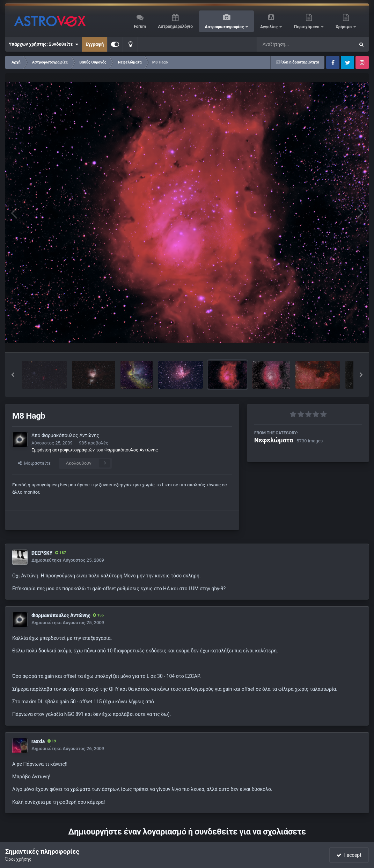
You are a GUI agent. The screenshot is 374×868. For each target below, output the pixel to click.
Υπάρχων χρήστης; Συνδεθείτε (43, 44)
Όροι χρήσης (18, 859)
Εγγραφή (95, 44)
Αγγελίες (269, 27)
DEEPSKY (42, 553)
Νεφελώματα (274, 440)
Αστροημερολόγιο (175, 27)
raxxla (38, 741)
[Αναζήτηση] (292, 44)
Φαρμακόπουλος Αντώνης (70, 435)
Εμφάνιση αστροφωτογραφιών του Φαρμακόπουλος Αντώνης (95, 450)
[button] (13, 375)
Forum (140, 27)
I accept (349, 855)
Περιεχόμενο (307, 27)
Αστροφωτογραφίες (225, 27)
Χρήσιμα (344, 27)
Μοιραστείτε (34, 463)
